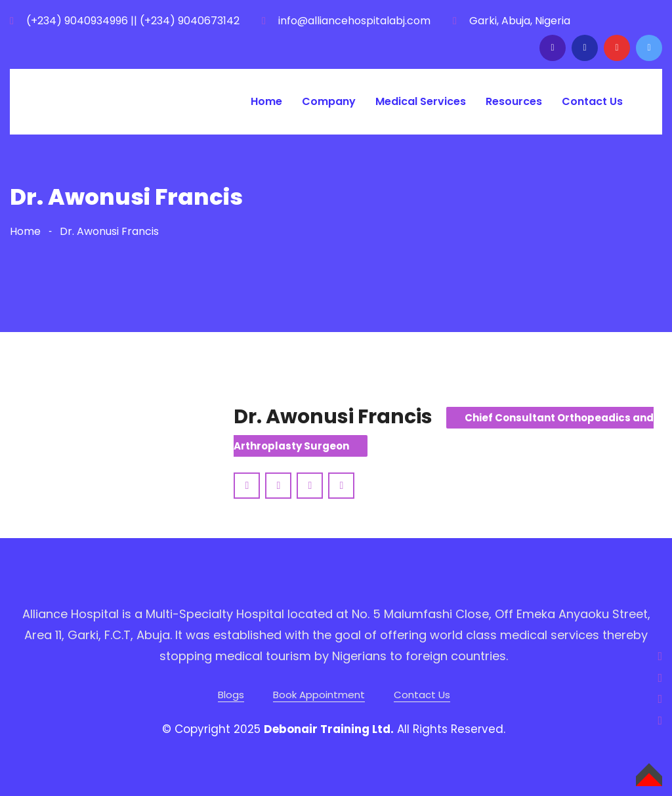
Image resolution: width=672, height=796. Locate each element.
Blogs (231, 695)
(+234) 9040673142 (190, 21)
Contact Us (592, 101)
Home (266, 101)
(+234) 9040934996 (77, 21)
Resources (514, 101)
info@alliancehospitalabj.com (354, 21)
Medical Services (421, 101)
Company (329, 101)
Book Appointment (319, 695)
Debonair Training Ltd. (329, 729)
